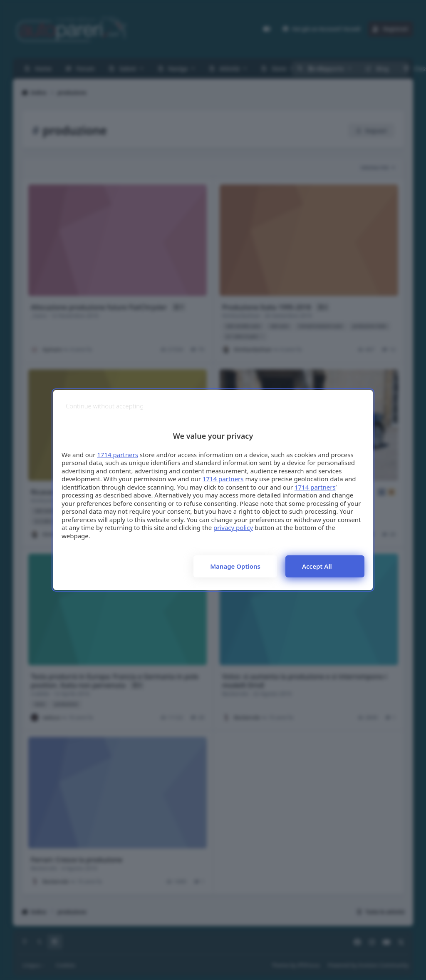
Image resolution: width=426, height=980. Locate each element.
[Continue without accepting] (105, 406)
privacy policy (233, 527)
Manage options (235, 566)
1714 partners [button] (118, 455)
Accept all (317, 566)
